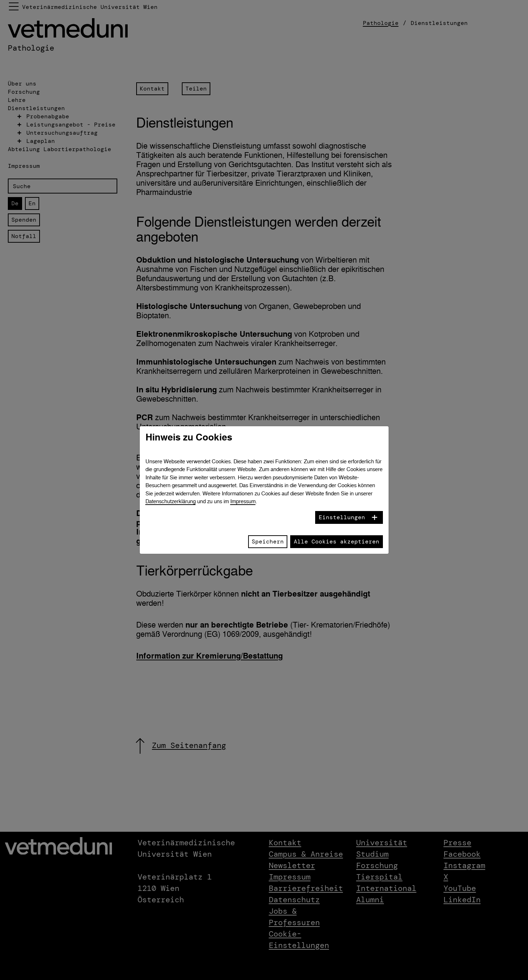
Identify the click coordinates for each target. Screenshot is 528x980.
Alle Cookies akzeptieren (337, 541)
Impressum (243, 501)
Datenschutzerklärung (171, 501)
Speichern (268, 541)
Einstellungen (342, 517)
